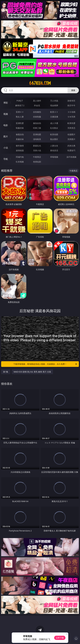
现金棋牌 (54, 105)
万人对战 (54, 101)
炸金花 (37, 105)
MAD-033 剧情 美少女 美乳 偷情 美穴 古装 (32, 372)
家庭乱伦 (37, 146)
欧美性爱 (71, 123)
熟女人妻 (20, 117)
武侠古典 (71, 146)
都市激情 (20, 146)
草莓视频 (54, 157)
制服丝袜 (20, 128)
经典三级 (37, 128)
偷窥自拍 (20, 134)
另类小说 (37, 150)
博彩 (6, 103)
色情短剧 (37, 162)
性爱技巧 (71, 150)
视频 (6, 114)
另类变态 (71, 128)
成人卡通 (54, 123)
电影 (6, 125)
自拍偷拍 (37, 112)
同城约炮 (20, 157)
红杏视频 (20, 162)
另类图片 (71, 139)
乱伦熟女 (54, 128)
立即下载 (60, 638)
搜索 (73, 90)
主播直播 (54, 117)
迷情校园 (20, 150)
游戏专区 (71, 101)
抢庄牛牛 (71, 105)
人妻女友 (54, 146)
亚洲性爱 (20, 123)
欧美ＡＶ (54, 112)
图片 (6, 136)
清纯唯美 (37, 139)
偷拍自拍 (37, 123)
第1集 (6, 372)
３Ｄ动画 (71, 112)
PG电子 (20, 101)
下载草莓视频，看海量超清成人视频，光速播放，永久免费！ (45, 364)
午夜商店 (37, 157)
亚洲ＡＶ (20, 112)
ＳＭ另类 (71, 117)
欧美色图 (54, 134)
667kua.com (40, 83)
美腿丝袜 (20, 139)
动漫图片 (71, 134)
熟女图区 (54, 139)
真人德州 (37, 101)
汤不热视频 (71, 157)
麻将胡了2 (20, 105)
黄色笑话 (54, 150)
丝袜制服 (37, 117)
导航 (6, 159)
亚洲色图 (37, 134)
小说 (6, 148)
